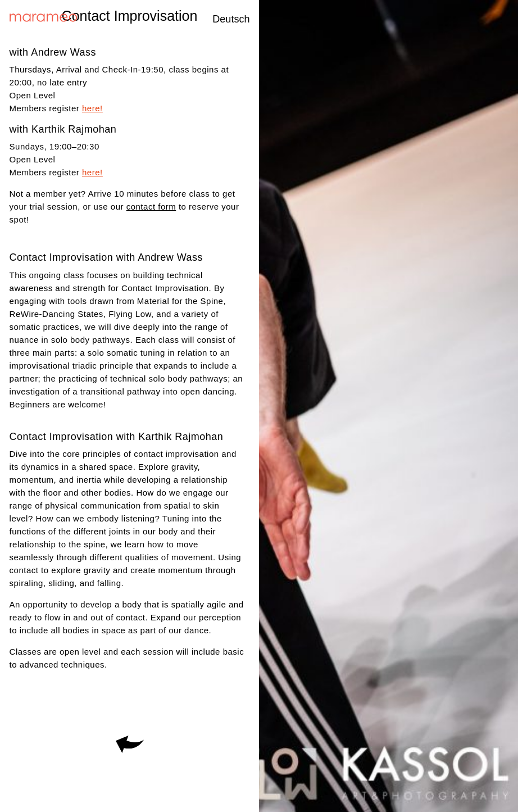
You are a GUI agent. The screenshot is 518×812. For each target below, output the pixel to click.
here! (92, 108)
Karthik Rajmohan (74, 129)
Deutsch (231, 19)
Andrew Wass (63, 52)
